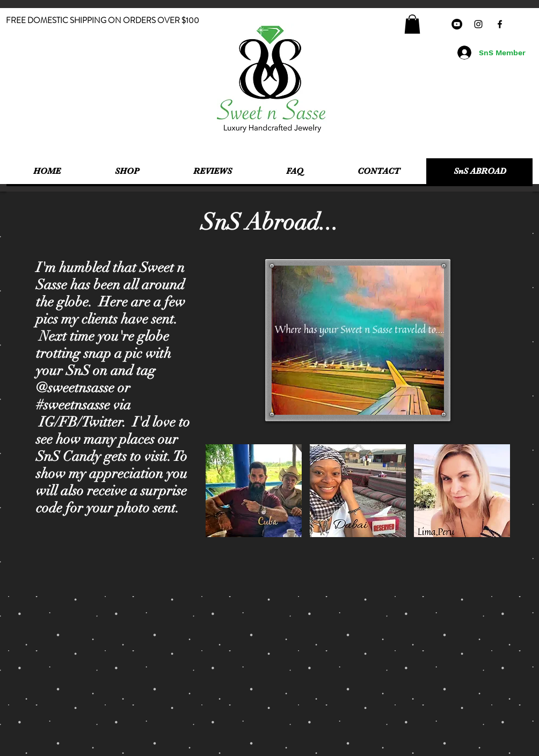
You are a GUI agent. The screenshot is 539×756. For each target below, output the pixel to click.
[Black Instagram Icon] (478, 24)
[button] (412, 24)
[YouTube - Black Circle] (457, 24)
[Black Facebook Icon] (500, 24)
